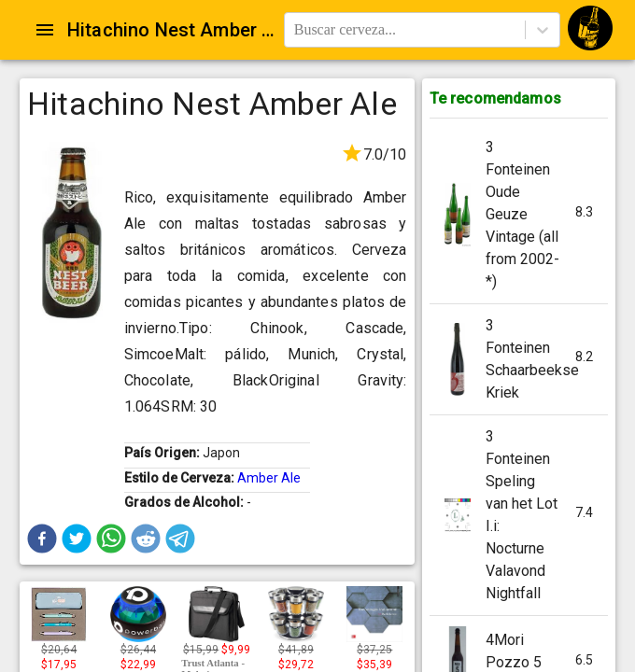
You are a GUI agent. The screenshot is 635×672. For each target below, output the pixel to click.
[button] (42, 539)
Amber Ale (269, 478)
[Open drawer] (45, 30)
